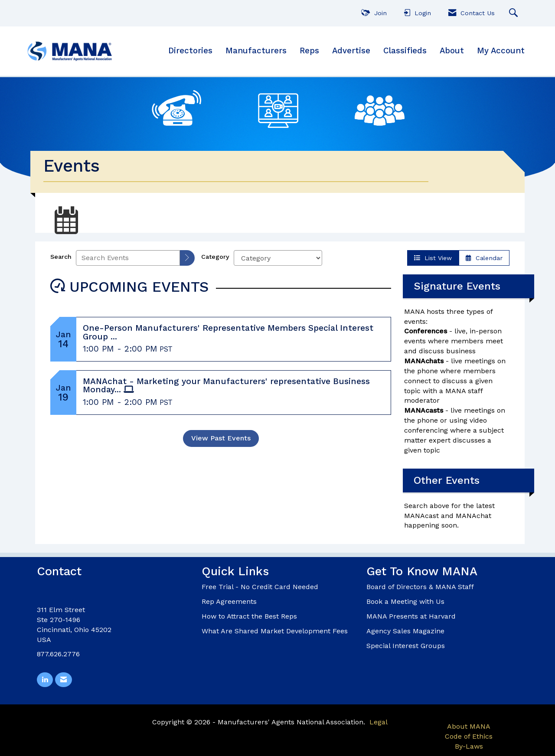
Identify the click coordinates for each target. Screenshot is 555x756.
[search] (187, 258)
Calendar (484, 258)
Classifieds (405, 51)
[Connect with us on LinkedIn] (45, 680)
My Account (501, 51)
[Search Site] (514, 13)
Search (61, 257)
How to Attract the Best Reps (249, 616)
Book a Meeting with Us (405, 601)
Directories (190, 51)
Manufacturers (256, 51)
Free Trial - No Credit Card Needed (260, 587)
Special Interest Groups (406, 646)
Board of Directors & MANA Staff (420, 587)
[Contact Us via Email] (64, 680)
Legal (379, 722)
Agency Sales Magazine (405, 631)
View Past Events (221, 438)
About (452, 51)
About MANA (469, 726)
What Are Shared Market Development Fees (275, 631)
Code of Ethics (469, 736)
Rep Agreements (229, 601)
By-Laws (469, 746)
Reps (309, 51)
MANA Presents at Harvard (411, 616)
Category (215, 257)
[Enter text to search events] (128, 258)
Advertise (351, 51)
